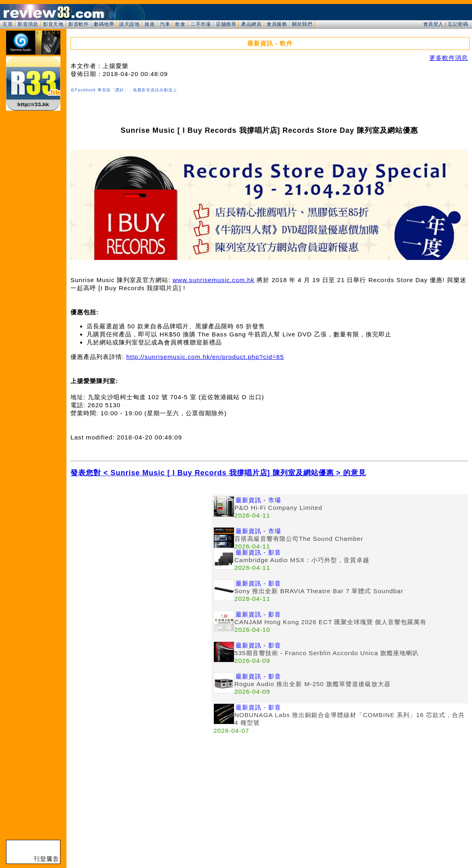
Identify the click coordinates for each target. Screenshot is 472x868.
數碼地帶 (104, 24)
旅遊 (150, 24)
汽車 (165, 24)
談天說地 (129, 24)
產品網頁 (251, 24)
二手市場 (201, 24)
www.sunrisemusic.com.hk (213, 280)
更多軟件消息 (449, 58)
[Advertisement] (141, 550)
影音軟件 (79, 24)
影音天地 (53, 24)
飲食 (180, 24)
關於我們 (302, 24)
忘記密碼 (458, 24)
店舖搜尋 (226, 24)
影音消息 (28, 24)
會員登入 (433, 24)
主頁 (7, 24)
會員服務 (277, 24)
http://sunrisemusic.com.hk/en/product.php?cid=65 (205, 357)
